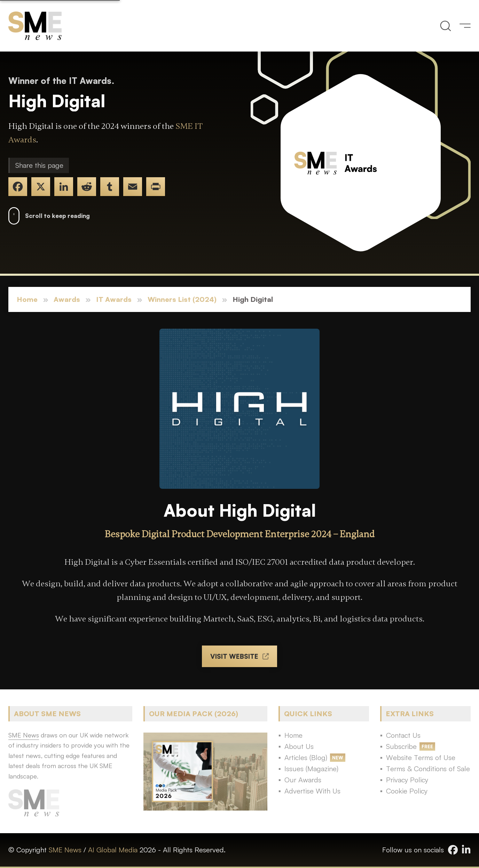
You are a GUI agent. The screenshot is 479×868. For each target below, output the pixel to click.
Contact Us (403, 735)
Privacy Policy (407, 780)
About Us (299, 746)
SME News (65, 850)
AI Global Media (113, 850)
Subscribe (401, 746)
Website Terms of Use (421, 757)
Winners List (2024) (182, 299)
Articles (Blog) (306, 757)
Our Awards (303, 780)
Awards (67, 299)
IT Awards (114, 299)
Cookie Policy (407, 791)
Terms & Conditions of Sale (428, 769)
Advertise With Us (312, 791)
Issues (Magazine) (311, 769)
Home (27, 299)
